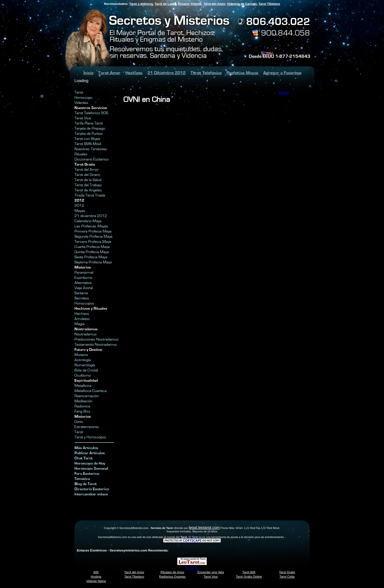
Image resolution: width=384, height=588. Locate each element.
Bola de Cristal (86, 370)
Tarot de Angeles (88, 190)
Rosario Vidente (190, 4)
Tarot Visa (83, 118)
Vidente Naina (96, 581)
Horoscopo (83, 98)
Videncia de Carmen (242, 4)
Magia (79, 324)
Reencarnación (87, 396)
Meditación (83, 401)
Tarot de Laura (165, 4)
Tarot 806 (249, 572)
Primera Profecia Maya (93, 231)
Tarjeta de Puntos (89, 134)
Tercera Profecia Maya (93, 242)
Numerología (85, 365)
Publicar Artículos (90, 453)
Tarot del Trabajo (88, 185)
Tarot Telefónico (206, 73)
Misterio (81, 355)
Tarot (79, 92)
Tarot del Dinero (87, 175)
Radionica (82, 406)
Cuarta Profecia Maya (92, 247)
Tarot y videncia (141, 4)
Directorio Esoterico (92, 489)
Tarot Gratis (287, 572)
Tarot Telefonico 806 (91, 113)
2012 (79, 206)
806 (96, 572)
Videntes (81, 103)
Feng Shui (82, 411)
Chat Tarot (84, 458)
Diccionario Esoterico (91, 159)
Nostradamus (86, 334)
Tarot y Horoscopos (90, 437)
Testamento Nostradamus (96, 344)
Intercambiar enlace (91, 494)
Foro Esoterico (87, 474)
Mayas (80, 211)
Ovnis (79, 422)
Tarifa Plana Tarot (89, 123)
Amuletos (82, 319)
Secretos (82, 298)
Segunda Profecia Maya (93, 236)
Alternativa (83, 283)
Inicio (88, 73)
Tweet (284, 92)
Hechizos (134, 73)
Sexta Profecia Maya (91, 257)
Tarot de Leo (192, 569)
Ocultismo (83, 375)
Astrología (83, 360)
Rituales (81, 154)
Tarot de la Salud (88, 180)
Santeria (81, 293)
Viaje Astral (84, 288)
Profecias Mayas (242, 73)
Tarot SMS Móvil (88, 144)
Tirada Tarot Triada (90, 195)
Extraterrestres (87, 427)
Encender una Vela (211, 572)
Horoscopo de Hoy (90, 463)
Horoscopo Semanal (91, 468)
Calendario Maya (88, 221)
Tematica (82, 479)
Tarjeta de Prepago (90, 128)
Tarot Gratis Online (249, 577)
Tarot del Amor (214, 4)
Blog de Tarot (86, 484)
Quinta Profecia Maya (92, 252)
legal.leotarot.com (204, 528)
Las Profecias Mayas (91, 226)
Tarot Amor (109, 73)
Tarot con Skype (87, 139)
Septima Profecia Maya (93, 262)
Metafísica (83, 386)
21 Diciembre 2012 (167, 73)
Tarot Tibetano (269, 4)
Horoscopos (84, 303)
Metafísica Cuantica (90, 391)
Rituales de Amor (172, 572)
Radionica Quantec (173, 577)
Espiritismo (83, 278)
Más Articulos (86, 448)
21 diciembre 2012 (91, 216)
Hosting (96, 577)
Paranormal (84, 272)
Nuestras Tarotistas (91, 149)
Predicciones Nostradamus (96, 339)
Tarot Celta (287, 577)
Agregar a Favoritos (282, 73)
